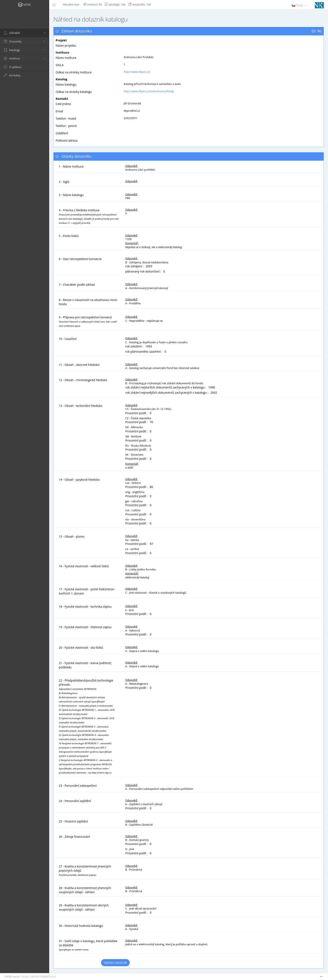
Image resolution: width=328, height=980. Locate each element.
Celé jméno (63, 104)
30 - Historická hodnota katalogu (81, 926)
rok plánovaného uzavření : (145, 352)
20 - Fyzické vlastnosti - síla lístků (81, 648)
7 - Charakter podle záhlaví (77, 285)
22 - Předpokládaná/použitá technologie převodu (87, 726)
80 (151, 487)
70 (151, 422)
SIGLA (60, 65)
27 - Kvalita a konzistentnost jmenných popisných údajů (85, 870)
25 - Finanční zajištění (73, 821)
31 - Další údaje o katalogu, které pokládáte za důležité (88, 945)
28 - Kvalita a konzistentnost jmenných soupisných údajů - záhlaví (85, 890)
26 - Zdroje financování (74, 837)
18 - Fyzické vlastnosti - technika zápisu (85, 607)
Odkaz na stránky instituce (74, 72)
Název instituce (66, 58)
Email (59, 111)
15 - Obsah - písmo (72, 536)
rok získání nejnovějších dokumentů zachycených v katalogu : (168, 393)
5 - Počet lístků (69, 236)
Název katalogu (66, 84)
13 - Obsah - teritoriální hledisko (81, 406)
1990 (212, 387)
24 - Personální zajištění (75, 801)
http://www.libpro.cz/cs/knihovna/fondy (149, 91)
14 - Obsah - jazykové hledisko (79, 480)
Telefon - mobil (66, 118)
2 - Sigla (64, 182)
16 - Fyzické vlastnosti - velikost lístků (84, 566)
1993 (149, 346)
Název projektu (66, 45)
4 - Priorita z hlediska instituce (89, 216)
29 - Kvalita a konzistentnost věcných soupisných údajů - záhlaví (84, 907)
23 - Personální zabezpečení (78, 786)
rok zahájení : (135, 266)
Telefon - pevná (66, 126)
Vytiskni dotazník (115, 963)
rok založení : (135, 346)
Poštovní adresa (67, 140)
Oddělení (62, 133)
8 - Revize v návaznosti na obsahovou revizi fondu (88, 302)
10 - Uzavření (68, 339)
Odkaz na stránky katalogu (74, 92)
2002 (214, 393)
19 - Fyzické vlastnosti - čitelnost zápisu (85, 627)
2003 (149, 266)
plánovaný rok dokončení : (144, 271)
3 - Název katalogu (71, 195)
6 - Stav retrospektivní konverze (80, 259)
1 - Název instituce (71, 166)
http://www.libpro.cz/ (137, 72)
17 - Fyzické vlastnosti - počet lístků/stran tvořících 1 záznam (86, 591)
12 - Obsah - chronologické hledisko (83, 380)
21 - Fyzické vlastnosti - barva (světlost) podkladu (85, 665)
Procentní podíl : (137, 413)
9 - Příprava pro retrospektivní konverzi (88, 321)
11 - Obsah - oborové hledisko (79, 365)
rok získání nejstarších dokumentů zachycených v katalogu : (167, 387)
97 (151, 544)
